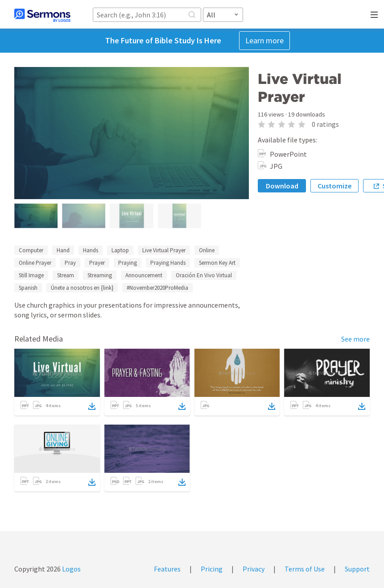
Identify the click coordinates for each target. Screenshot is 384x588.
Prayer (97, 263)
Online (207, 250)
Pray (70, 263)
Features (167, 569)
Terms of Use (305, 569)
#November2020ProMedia (157, 288)
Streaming (100, 275)
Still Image (31, 275)
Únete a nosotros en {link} (82, 288)
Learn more (264, 40)
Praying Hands (168, 263)
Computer (31, 250)
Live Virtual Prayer (164, 250)
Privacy (254, 569)
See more (355, 339)
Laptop (120, 250)
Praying (128, 263)
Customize (334, 186)
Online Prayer (35, 263)
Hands (91, 250)
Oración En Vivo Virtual (204, 275)
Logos (71, 569)
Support (357, 569)
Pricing (212, 569)
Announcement (144, 275)
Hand (63, 250)
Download (282, 186)
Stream (66, 275)
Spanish (28, 288)
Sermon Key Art (217, 263)
